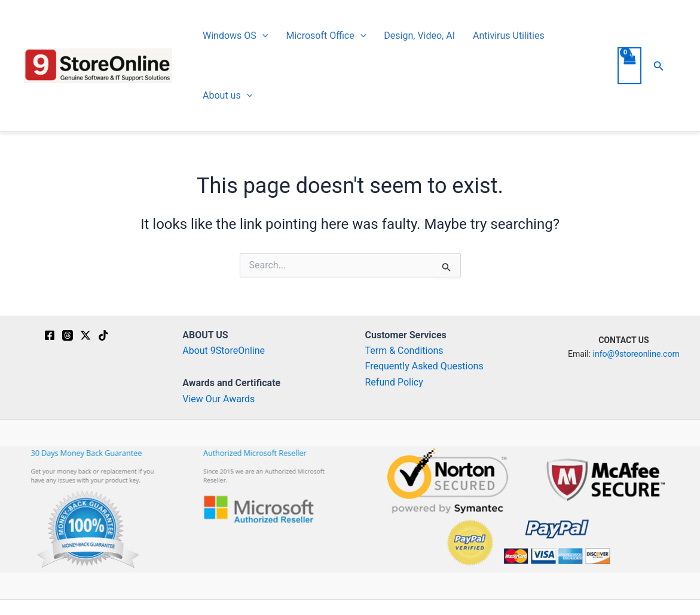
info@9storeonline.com (636, 354)
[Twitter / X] (85, 335)
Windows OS (235, 36)
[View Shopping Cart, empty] (629, 66)
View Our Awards (218, 399)
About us (227, 96)
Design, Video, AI (419, 36)
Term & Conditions (404, 351)
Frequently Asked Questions (424, 366)
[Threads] (68, 335)
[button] (262, 36)
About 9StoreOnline (224, 351)
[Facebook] (50, 335)
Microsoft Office (326, 36)
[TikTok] (103, 335)
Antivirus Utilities (509, 36)
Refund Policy (394, 382)
